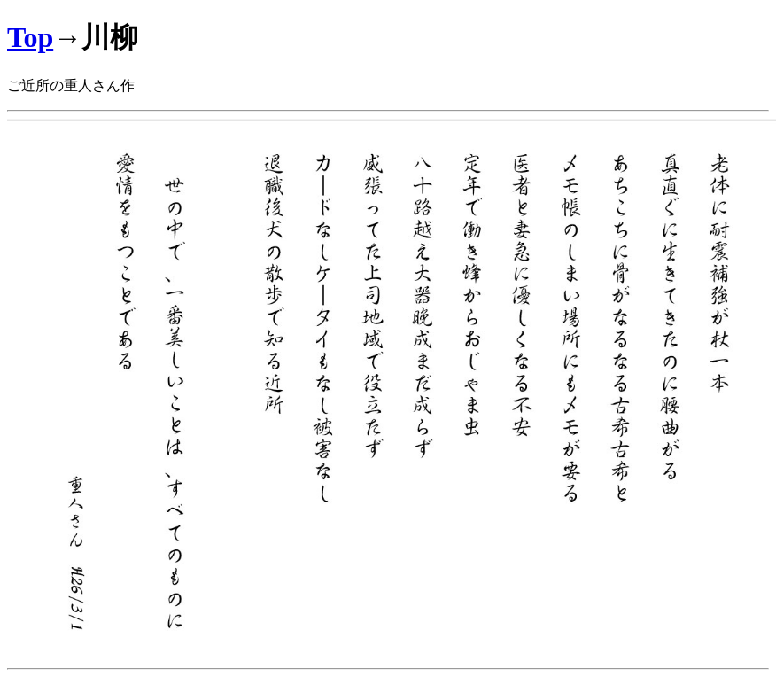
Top (30, 37)
